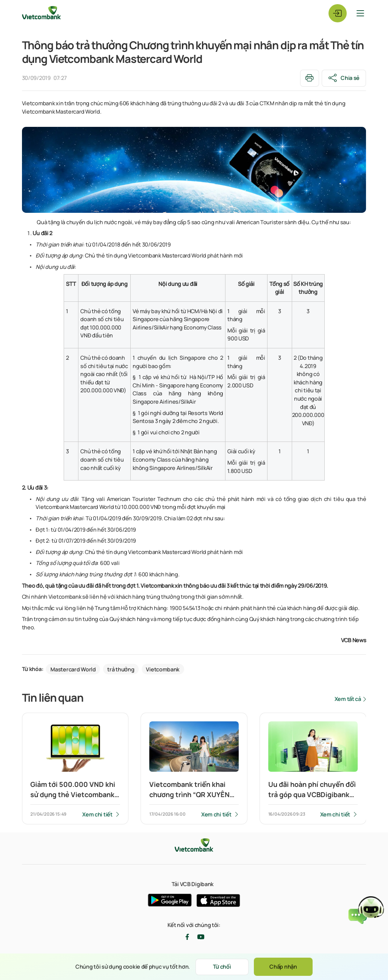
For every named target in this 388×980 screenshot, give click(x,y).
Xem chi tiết (97, 814)
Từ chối (222, 967)
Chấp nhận (283, 967)
